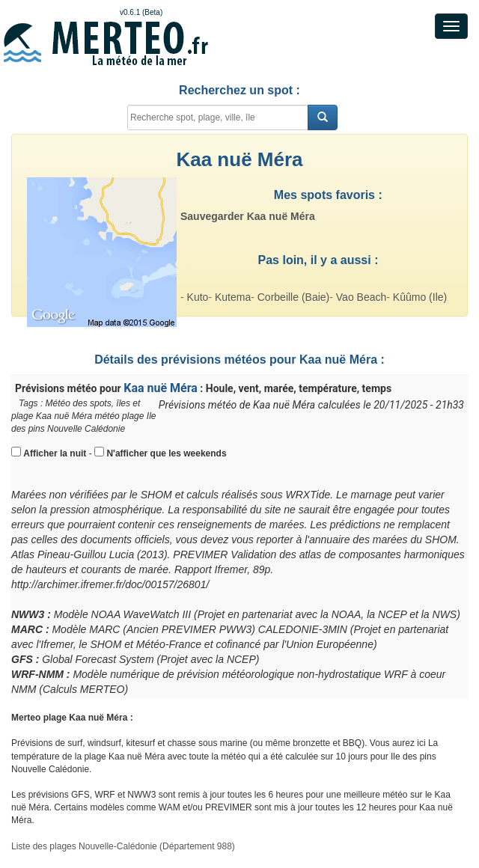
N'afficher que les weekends (166, 453)
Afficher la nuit (55, 453)
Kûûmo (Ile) (420, 297)
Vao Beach (361, 297)
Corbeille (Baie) (293, 297)
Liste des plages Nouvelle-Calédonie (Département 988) (123, 846)
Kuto (198, 297)
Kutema (233, 297)
